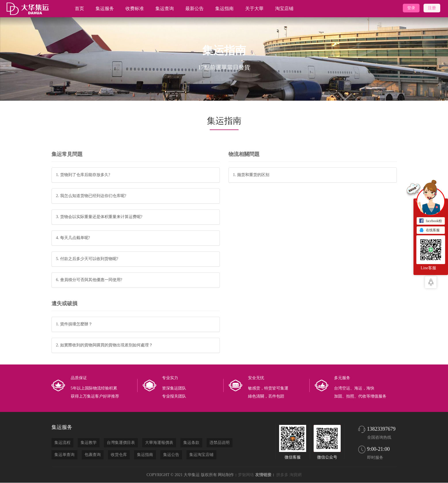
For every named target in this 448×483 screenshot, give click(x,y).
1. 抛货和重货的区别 (251, 175)
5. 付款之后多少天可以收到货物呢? (87, 259)
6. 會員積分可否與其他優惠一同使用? (89, 280)
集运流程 (62, 443)
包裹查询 (93, 455)
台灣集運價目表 (121, 443)
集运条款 (191, 443)
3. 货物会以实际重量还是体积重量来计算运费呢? (99, 217)
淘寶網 (296, 475)
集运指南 (224, 8)
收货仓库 (119, 455)
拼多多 (282, 475)
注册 (432, 8)
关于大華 (254, 8)
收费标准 (135, 8)
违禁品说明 (220, 443)
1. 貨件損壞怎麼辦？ (74, 324)
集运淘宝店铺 (201, 455)
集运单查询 (64, 455)
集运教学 (89, 443)
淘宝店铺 (284, 8)
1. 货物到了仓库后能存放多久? (83, 175)
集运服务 (105, 8)
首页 (79, 8)
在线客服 (429, 230)
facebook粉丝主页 (430, 222)
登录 (411, 8)
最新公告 (195, 8)
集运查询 (165, 8)
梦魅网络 (246, 475)
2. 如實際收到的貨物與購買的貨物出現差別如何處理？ (104, 345)
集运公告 (171, 455)
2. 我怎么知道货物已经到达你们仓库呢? (91, 196)
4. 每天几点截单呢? (73, 238)
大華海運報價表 (159, 443)
